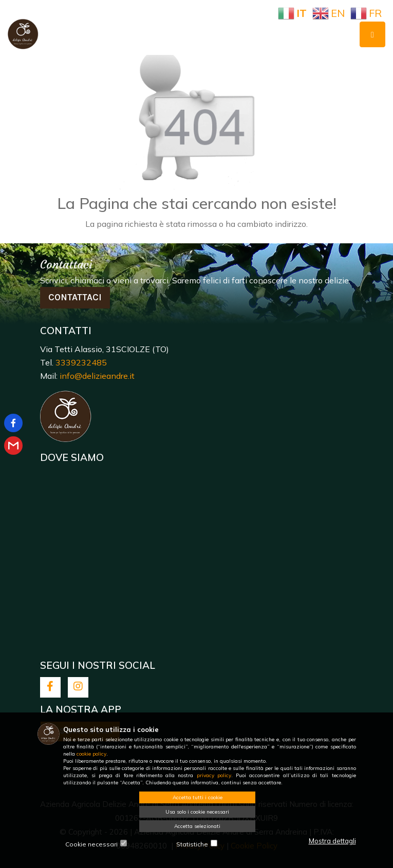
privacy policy (214, 775)
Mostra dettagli (332, 841)
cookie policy (91, 754)
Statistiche (192, 844)
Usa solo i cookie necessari (197, 812)
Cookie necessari (91, 844)
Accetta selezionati (197, 826)
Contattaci (75, 297)
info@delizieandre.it (97, 376)
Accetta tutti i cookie (198, 797)
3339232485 (81, 362)
